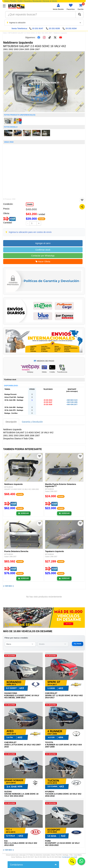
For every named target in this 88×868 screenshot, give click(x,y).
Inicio (7, 1)
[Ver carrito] (81, 7)
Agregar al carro (43, 243)
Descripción (11, 422)
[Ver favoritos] (71, 7)
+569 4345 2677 (72, 404)
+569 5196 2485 (72, 402)
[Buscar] (80, 15)
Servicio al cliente (50, 1)
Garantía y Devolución (33, 1)
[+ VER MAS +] (8, 586)
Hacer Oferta (43, 262)
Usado (30, 204)
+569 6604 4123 (72, 400)
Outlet (20, 1)
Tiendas (13, 1)
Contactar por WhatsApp (43, 256)
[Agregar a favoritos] (82, 200)
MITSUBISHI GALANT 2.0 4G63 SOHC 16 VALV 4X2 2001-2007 (30, 33)
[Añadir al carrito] (24, 513)
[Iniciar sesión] (58, 7)
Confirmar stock (43, 250)
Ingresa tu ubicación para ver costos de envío (30, 232)
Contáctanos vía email (69, 857)
